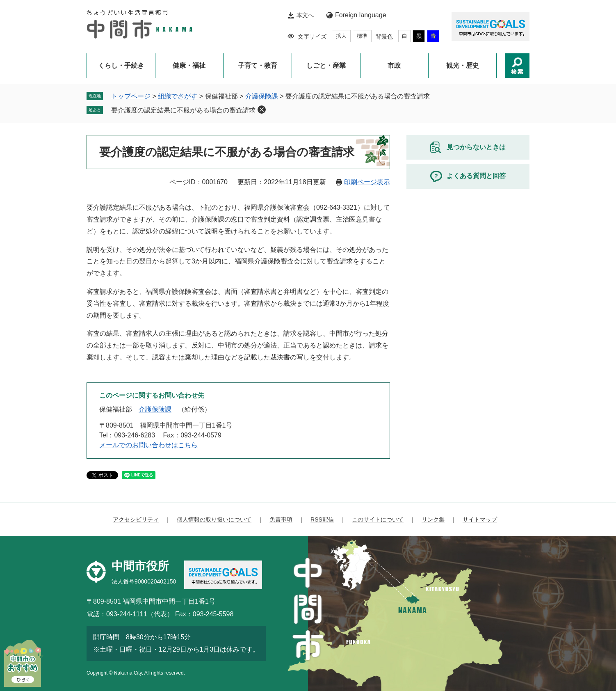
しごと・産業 (326, 65)
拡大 (341, 36)
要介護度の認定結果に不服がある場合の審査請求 (183, 110)
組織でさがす (178, 96)
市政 (394, 65)
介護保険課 (262, 96)
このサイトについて (378, 519)
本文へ (305, 15)
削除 (262, 110)
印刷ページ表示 (367, 182)
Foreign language (361, 15)
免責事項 (281, 519)
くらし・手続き (121, 65)
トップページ (131, 96)
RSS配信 (322, 519)
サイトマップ (480, 519)
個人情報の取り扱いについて (214, 519)
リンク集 (433, 519)
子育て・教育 (258, 65)
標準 (362, 36)
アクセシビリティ (136, 519)
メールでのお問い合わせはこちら (148, 445)
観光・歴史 (463, 65)
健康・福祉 (189, 65)
